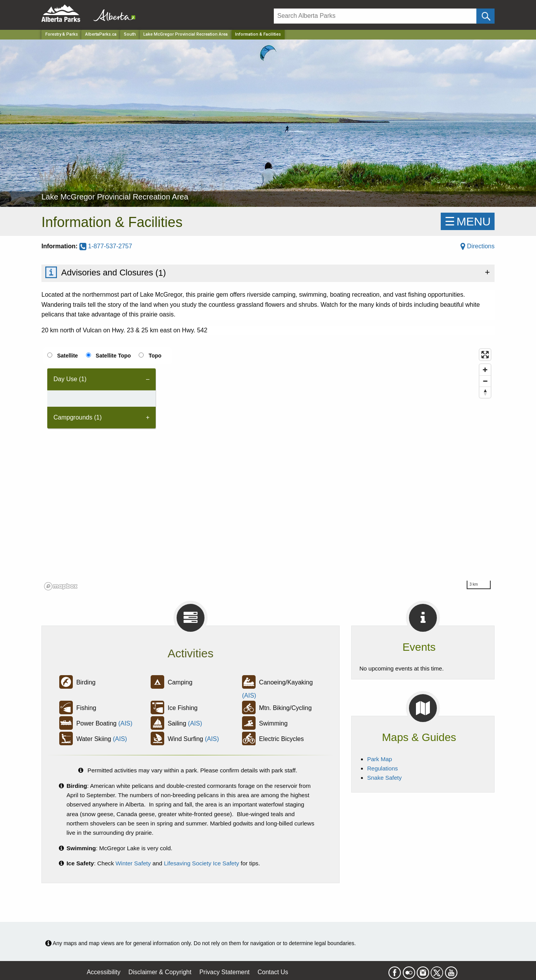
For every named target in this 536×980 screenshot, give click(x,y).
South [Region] (130, 34)
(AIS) (249, 695)
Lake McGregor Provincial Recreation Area (186, 34)
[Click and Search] (485, 16)
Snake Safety (384, 778)
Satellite (67, 356)
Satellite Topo (113, 356)
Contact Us (273, 972)
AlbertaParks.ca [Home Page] (101, 34)
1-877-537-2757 (106, 246)
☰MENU (468, 221)
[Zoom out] (485, 381)
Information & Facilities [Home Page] (258, 34)
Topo (155, 356)
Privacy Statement (225, 972)
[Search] (375, 16)
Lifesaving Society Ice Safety (201, 863)
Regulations (382, 768)
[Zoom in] (485, 370)
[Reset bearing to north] (485, 392)
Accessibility (104, 972)
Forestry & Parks (62, 34)
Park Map (380, 759)
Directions (478, 246)
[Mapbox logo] (61, 586)
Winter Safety (133, 863)
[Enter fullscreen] (485, 355)
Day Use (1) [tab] (70, 379)
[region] (268, 469)
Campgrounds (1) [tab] (78, 417)
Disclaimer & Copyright (160, 972)
